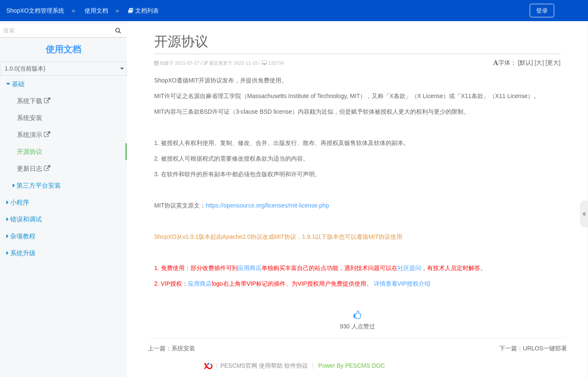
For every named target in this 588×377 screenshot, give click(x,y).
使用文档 (96, 11)
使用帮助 (271, 366)
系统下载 (34, 101)
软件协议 (296, 366)
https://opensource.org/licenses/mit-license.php (267, 205)
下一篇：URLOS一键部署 (533, 348)
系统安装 (30, 118)
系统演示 (34, 135)
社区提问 (409, 268)
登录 (542, 11)
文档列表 (143, 11)
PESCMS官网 (239, 366)
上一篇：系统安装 (171, 348)
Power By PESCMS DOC (351, 366)
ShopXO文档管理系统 (35, 11)
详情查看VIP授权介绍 (402, 284)
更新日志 (34, 169)
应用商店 (250, 268)
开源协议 (30, 152)
